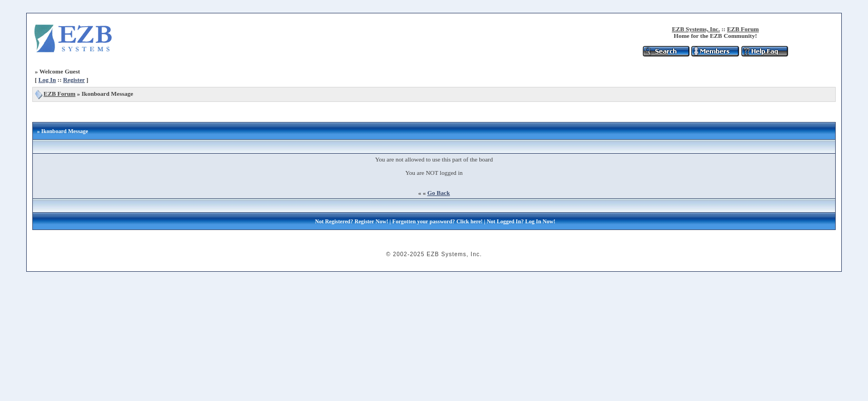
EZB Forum (743, 29)
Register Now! (372, 221)
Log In (47, 80)
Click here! (470, 221)
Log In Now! (540, 221)
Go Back (438, 193)
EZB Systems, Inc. (696, 29)
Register (74, 80)
